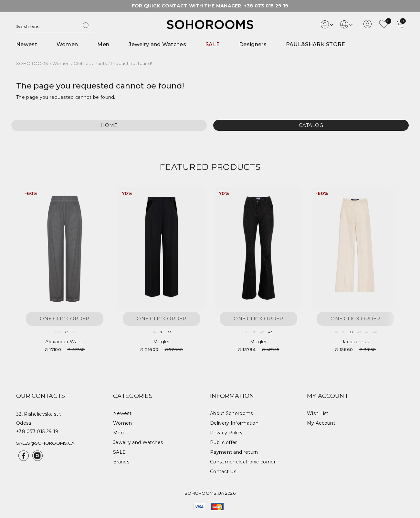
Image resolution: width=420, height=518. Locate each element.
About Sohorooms (231, 413)
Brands (121, 462)
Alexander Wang (64, 342)
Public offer (224, 442)
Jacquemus (355, 342)
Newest (27, 44)
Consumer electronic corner (243, 462)
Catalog (311, 125)
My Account (321, 423)
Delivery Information (234, 423)
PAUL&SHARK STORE (316, 44)
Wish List (318, 413)
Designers (253, 44)
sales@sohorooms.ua (45, 443)
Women (67, 44)
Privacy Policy (226, 433)
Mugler (162, 342)
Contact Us (223, 471)
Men (103, 44)
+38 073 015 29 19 (266, 6)
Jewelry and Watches (157, 44)
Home (109, 125)
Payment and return (234, 452)
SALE (213, 44)
